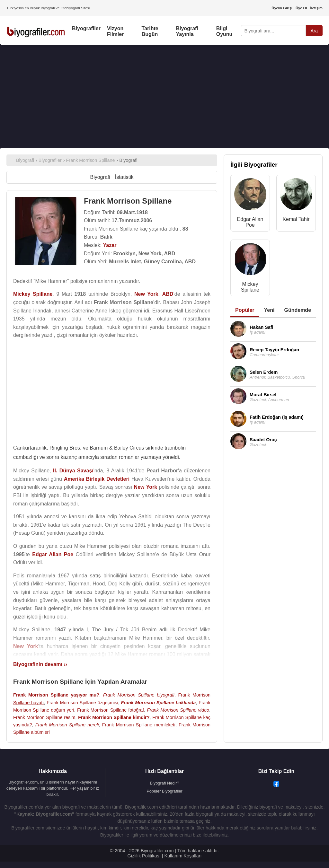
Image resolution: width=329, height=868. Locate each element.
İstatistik (124, 177)
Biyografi (100, 177)
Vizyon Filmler (115, 31)
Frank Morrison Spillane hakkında (158, 703)
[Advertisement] (164, 97)
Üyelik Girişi (282, 8)
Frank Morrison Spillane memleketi (139, 725)
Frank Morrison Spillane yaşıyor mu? (56, 695)
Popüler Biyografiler (164, 791)
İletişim (316, 8)
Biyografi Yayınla (187, 31)
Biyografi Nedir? (164, 783)
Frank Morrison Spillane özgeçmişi (82, 703)
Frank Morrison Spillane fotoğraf (111, 710)
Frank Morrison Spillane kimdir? (114, 717)
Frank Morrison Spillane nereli (67, 725)
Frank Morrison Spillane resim (44, 717)
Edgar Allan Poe (250, 222)
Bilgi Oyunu (224, 31)
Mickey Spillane (250, 287)
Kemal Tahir (296, 219)
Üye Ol (301, 8)
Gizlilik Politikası (144, 856)
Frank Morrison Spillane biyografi (139, 695)
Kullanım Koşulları (183, 856)
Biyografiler (86, 28)
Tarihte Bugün (150, 31)
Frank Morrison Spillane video (178, 710)
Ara (314, 31)
